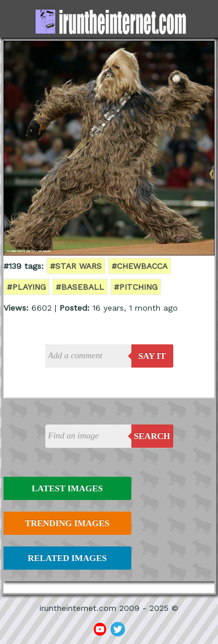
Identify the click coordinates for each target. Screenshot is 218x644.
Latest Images (67, 488)
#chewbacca (140, 266)
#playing (26, 287)
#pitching (136, 287)
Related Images (67, 558)
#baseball (80, 287)
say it (152, 356)
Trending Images (67, 523)
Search (152, 436)
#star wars (76, 266)
